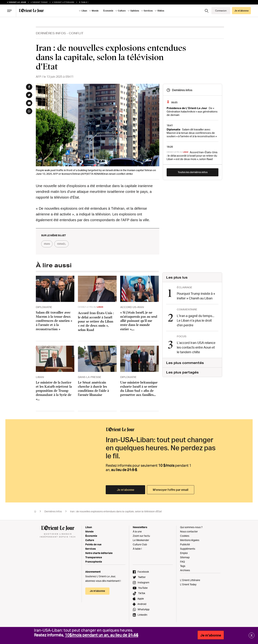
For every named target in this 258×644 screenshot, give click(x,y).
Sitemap (185, 557)
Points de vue (93, 545)
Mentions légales (190, 540)
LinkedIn (142, 615)
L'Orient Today (39, 2)
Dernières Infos (51, 33)
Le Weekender (141, 540)
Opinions (135, 11)
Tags (183, 566)
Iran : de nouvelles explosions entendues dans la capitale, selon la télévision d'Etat (116, 512)
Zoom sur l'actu (141, 536)
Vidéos (161, 11)
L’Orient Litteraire (63, 2)
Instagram (143, 583)
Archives (185, 570)
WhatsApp (144, 609)
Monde (95, 11)
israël (66, 244)
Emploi (184, 553)
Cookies (185, 536)
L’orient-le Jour (17, 2)
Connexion (221, 11)
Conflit (76, 33)
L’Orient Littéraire (190, 580)
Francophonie (94, 562)
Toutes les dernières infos (193, 172)
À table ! (84, 2)
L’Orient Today (188, 585)
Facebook (143, 572)
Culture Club (140, 545)
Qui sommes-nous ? (191, 527)
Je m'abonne (211, 635)
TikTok (142, 593)
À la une (137, 532)
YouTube (143, 588)
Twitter (142, 577)
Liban (84, 11)
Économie (108, 11)
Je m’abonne (242, 11)
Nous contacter (189, 532)
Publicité (185, 545)
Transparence (94, 557)
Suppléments (188, 549)
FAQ (182, 562)
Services (148, 11)
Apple (141, 599)
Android (142, 604)
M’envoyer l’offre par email (171, 490)
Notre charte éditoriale (99, 553)
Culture (122, 11)
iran (48, 244)
